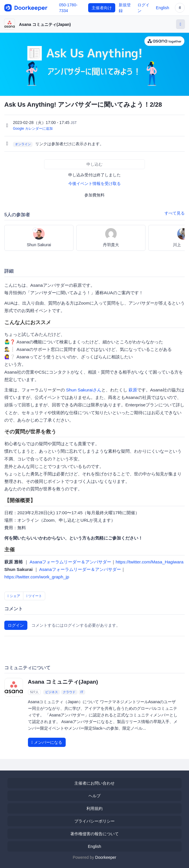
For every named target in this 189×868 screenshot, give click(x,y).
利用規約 (94, 808)
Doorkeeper (106, 857)
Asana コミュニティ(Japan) (45, 24)
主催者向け (102, 8)
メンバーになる (47, 742)
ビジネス (52, 692)
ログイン (16, 625)
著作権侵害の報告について (94, 834)
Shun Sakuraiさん (84, 390)
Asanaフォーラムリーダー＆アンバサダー (71, 562)
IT (82, 692)
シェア (14, 596)
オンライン (23, 144)
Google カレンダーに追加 (33, 129)
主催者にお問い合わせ (94, 783)
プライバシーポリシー (94, 821)
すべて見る (175, 213)
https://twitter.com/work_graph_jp (37, 577)
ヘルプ (94, 796)
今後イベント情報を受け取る (94, 183)
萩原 (133, 390)
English (162, 8)
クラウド (69, 692)
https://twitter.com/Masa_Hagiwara (149, 562)
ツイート (34, 596)
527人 (34, 692)
